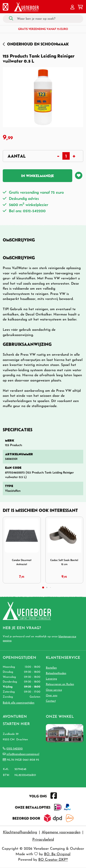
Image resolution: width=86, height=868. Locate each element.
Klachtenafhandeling (20, 832)
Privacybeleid (43, 840)
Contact (51, 701)
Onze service (54, 690)
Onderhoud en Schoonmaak (38, 44)
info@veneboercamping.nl (23, 754)
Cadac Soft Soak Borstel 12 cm (64, 562)
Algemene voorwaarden (61, 832)
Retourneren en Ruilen (60, 684)
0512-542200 (15, 749)
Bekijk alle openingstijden (19, 703)
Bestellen (51, 668)
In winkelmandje (37, 176)
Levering (51, 679)
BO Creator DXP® (53, 860)
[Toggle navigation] (6, 8)
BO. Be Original (57, 854)
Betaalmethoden (56, 673)
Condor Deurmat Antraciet (22, 562)
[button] (72, 8)
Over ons (52, 696)
